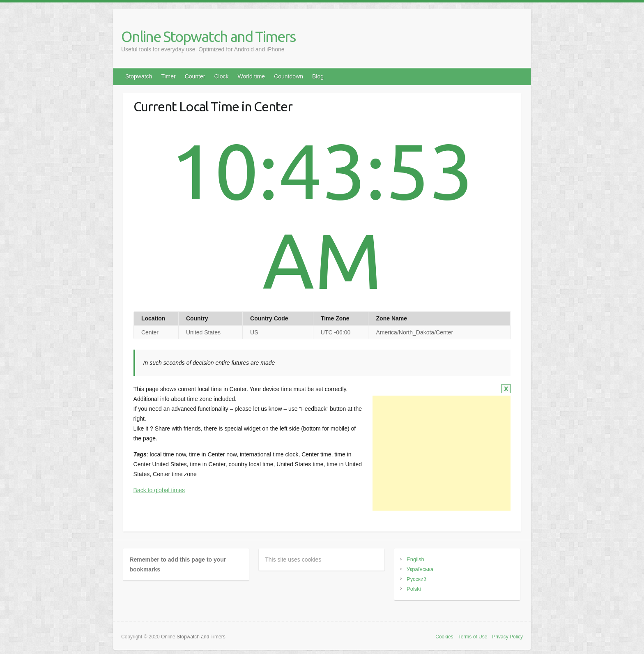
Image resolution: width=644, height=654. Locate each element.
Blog (318, 76)
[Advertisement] (442, 453)
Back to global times (159, 490)
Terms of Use (473, 637)
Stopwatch (139, 76)
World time (251, 76)
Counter (195, 76)
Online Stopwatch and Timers (208, 36)
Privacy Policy (507, 637)
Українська (420, 569)
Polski (414, 589)
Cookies (444, 637)
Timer (168, 76)
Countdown (289, 76)
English (415, 559)
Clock (221, 76)
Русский (416, 579)
